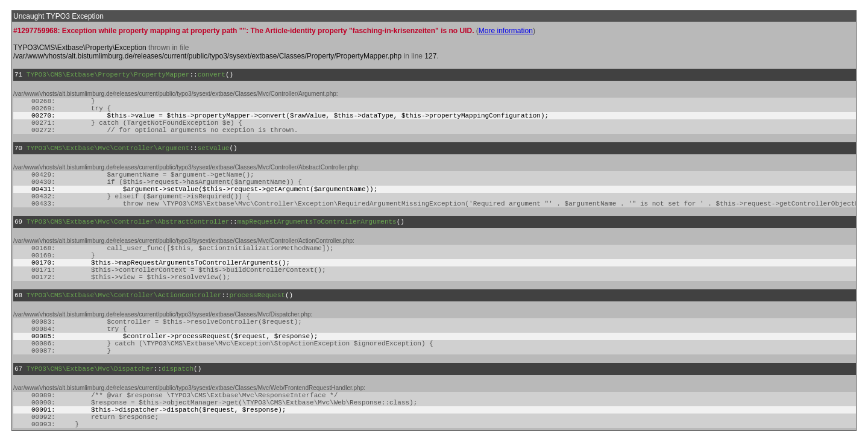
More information (506, 31)
